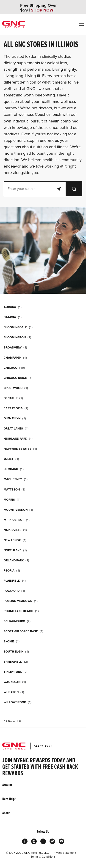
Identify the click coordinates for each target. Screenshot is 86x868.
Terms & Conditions (43, 857)
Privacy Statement (64, 853)
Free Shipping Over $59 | (38, 8)
